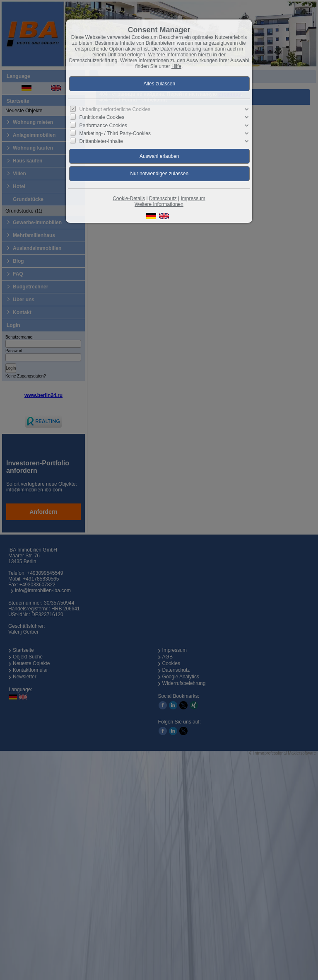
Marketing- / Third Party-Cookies (115, 133)
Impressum (193, 198)
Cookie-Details (129, 198)
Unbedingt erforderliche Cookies (115, 109)
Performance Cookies (103, 125)
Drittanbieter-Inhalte (101, 141)
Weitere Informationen (159, 204)
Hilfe (176, 66)
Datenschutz (163, 198)
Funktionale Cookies (102, 117)
